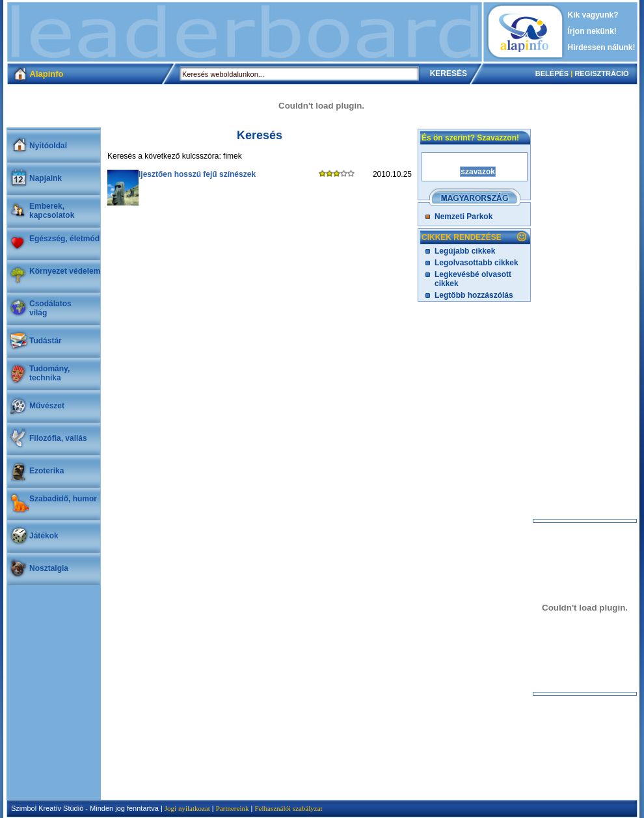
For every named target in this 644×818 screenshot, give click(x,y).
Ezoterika (47, 471)
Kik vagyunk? (593, 15)
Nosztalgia (49, 568)
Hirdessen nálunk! (602, 47)
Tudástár (46, 341)
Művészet (47, 406)
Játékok (44, 536)
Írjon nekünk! (592, 31)
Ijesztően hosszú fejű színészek (197, 174)
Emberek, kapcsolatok (52, 211)
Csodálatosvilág (50, 308)
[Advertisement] (245, 32)
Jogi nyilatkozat (187, 808)
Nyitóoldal (48, 146)
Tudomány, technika (49, 373)
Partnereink (233, 808)
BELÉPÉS (552, 73)
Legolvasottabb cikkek (476, 263)
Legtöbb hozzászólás (474, 295)
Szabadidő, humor (63, 499)
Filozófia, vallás (58, 438)
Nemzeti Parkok (463, 217)
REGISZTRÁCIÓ (601, 73)
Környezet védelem (65, 271)
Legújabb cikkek (465, 251)
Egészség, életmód (64, 239)
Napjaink (46, 178)
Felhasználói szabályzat (288, 808)
